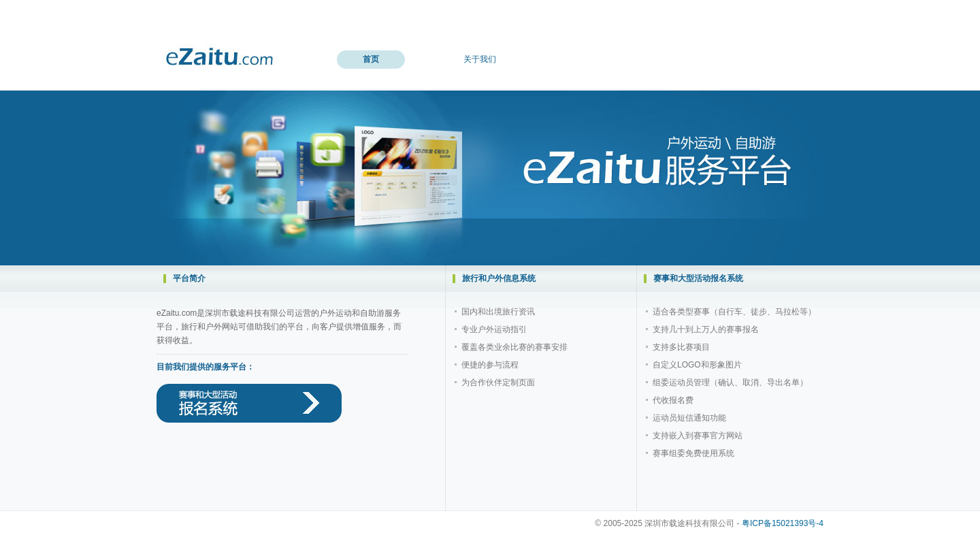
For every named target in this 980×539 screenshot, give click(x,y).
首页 (371, 59)
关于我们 (480, 59)
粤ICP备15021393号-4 (783, 523)
